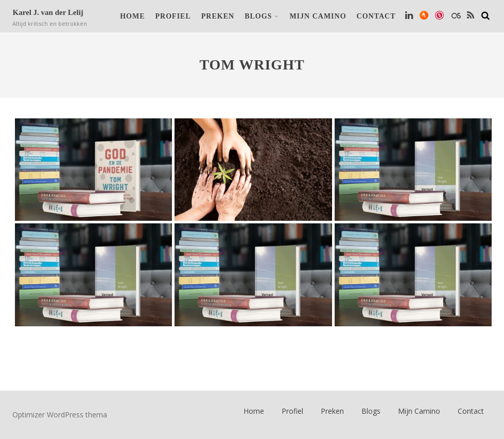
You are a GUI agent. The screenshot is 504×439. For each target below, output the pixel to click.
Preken (218, 16)
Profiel (173, 16)
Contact (376, 16)
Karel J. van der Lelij (48, 12)
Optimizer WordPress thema (60, 415)
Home (132, 16)
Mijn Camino (318, 16)
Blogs (262, 16)
